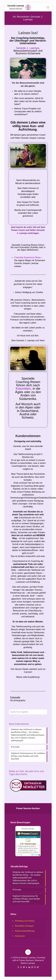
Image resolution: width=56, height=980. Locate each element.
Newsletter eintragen (24, 926)
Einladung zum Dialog (25, 921)
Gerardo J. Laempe (28, 48)
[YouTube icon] (27, 967)
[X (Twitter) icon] (21, 967)
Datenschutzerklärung (25, 931)
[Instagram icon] (35, 967)
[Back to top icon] (28, 952)
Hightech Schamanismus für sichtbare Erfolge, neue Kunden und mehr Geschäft (28, 756)
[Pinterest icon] (32, 967)
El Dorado (15, 747)
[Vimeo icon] (24, 967)
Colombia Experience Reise (28, 257)
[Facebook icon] (18, 967)
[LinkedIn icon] (29, 967)
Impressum (20, 936)
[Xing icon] (38, 967)
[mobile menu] (48, 7)
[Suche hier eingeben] (28, 712)
